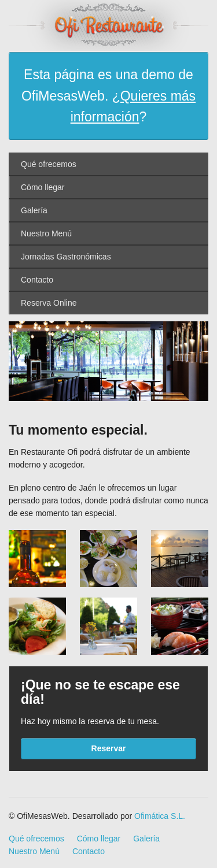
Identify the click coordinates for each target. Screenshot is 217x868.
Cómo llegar (43, 187)
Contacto (37, 280)
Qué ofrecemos (49, 164)
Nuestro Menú (46, 233)
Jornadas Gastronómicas (66, 257)
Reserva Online (49, 303)
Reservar (109, 748)
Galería (34, 210)
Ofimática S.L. (160, 816)
